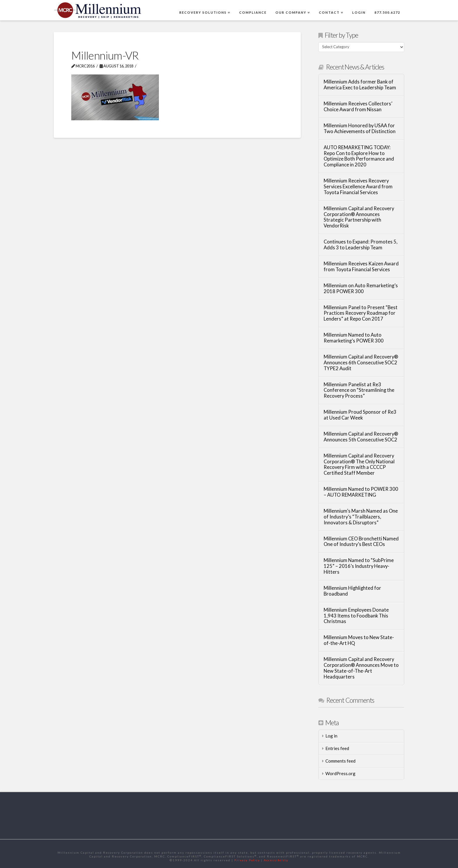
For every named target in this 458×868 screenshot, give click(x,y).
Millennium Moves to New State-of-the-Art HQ (359, 640)
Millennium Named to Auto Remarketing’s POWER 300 (354, 338)
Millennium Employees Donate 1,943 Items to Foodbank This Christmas (356, 616)
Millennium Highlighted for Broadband (352, 591)
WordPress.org (340, 773)
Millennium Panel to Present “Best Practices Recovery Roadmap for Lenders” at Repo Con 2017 (361, 313)
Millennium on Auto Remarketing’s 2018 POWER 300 (361, 289)
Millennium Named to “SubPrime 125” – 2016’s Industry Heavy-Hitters (359, 566)
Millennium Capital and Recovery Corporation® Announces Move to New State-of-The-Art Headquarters (361, 668)
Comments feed (340, 761)
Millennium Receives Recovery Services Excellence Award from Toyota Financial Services (358, 187)
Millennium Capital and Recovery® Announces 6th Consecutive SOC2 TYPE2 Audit (361, 363)
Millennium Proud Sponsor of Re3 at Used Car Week (360, 415)
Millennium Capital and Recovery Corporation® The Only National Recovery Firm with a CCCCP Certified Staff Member (359, 465)
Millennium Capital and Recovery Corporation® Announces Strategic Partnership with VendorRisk (359, 217)
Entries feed (337, 748)
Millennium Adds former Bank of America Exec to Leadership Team (360, 85)
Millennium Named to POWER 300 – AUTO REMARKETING (361, 492)
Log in (331, 736)
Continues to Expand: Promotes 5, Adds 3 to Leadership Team (361, 245)
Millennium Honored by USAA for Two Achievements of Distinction (360, 129)
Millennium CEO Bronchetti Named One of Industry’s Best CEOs (361, 542)
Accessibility (276, 860)
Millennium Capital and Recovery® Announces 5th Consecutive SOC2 (361, 437)
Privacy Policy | (249, 860)
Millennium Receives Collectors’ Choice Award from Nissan (358, 107)
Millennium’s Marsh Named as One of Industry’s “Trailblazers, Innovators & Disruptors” (361, 517)
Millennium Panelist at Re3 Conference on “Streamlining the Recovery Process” (359, 390)
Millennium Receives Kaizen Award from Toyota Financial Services (361, 267)
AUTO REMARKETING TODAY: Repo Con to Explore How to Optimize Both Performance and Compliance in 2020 (359, 156)
